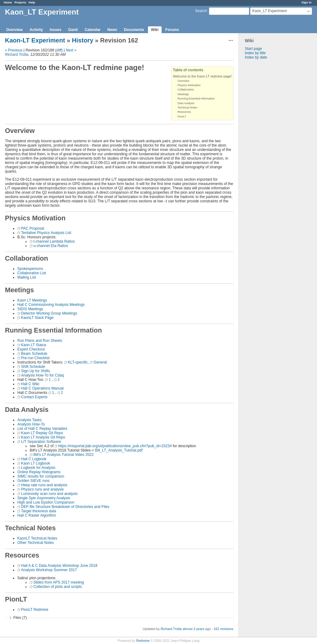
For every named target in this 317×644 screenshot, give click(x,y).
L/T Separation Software (41, 442)
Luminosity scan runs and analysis (49, 494)
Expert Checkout (31, 349)
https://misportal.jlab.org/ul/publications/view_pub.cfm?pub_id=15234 (115, 446)
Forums (172, 30)
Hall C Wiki (30, 384)
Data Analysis (186, 103)
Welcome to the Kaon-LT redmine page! (202, 76)
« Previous (14, 50)
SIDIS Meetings (30, 309)
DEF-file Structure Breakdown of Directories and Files (65, 507)
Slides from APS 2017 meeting (59, 582)
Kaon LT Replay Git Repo (42, 433)
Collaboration (186, 90)
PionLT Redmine (35, 610)
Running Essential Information (196, 99)
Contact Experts (34, 397)
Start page (253, 49)
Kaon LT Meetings (32, 300)
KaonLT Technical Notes (37, 538)
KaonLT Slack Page (37, 318)
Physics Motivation (189, 85)
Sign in (306, 2)
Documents (134, 30)
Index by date (256, 57)
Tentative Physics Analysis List (46, 233)
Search (201, 11)
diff (59, 50)
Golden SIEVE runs (33, 481)
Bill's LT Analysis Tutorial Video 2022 (63, 455)
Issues (56, 30)
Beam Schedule (34, 354)
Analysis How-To (31, 424)
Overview (14, 30)
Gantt (73, 30)
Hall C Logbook (34, 459)
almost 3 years (193, 629)
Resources (184, 112)
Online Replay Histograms (39, 472)
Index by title (255, 53)
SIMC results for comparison (41, 476)
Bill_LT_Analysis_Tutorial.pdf (119, 450)
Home (8, 2)
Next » (71, 50)
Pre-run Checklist (35, 358)
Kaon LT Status (34, 345)
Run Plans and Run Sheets (40, 341)
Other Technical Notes (36, 543)
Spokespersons (30, 269)
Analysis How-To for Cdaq (42, 375)
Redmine (143, 641)
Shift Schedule (33, 367)
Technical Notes (187, 108)
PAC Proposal (33, 228)
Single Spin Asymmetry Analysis (44, 498)
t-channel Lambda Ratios (54, 241)
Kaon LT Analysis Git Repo (43, 437)
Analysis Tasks (29, 420)
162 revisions (224, 629)
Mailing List (27, 277)
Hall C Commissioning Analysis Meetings (51, 305)
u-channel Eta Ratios (51, 246)
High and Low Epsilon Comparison (46, 502)
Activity (36, 30)
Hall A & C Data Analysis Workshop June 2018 (59, 566)
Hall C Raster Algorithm (37, 515)
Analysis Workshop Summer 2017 (49, 570)
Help (32, 2)
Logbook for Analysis (38, 468)
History (83, 40)
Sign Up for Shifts (35, 371)
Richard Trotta (17, 55)
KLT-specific (78, 362)
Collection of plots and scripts (58, 587)
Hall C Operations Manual (42, 388)
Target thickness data (39, 511)
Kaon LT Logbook (36, 463)
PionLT (182, 117)
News (112, 30)
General (100, 362)
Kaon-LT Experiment (35, 40)
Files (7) (20, 618)
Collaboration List (32, 273)
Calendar (92, 30)
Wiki (155, 30)
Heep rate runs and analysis (44, 485)
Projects (20, 2)
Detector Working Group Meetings (49, 313)
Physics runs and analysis (42, 489)
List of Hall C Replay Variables (42, 429)
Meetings (183, 94)
